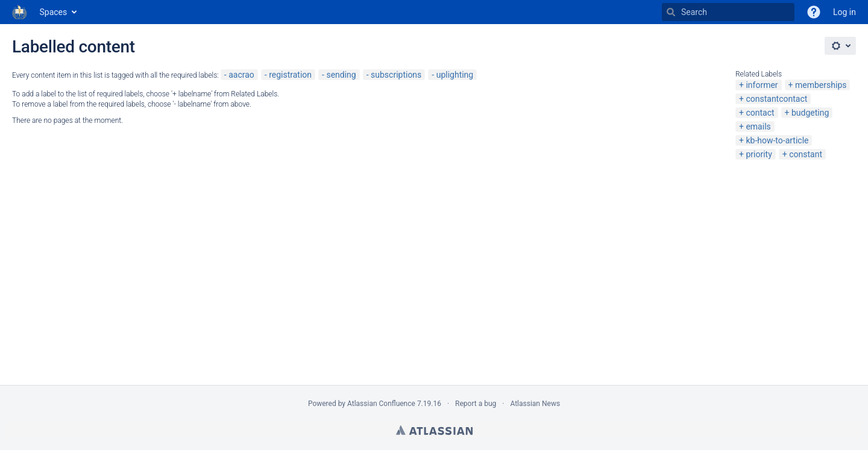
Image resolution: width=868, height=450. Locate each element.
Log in (844, 12)
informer (762, 85)
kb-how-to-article (777, 140)
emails (758, 127)
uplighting (455, 75)
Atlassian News (535, 404)
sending (341, 75)
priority (759, 154)
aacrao (241, 75)
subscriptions (396, 75)
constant (806, 154)
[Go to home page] (20, 12)
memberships (821, 85)
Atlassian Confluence (381, 404)
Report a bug (476, 404)
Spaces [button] (54, 12)
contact (760, 113)
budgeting (810, 113)
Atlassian (434, 430)
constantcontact (776, 99)
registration (290, 75)
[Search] (671, 12)
